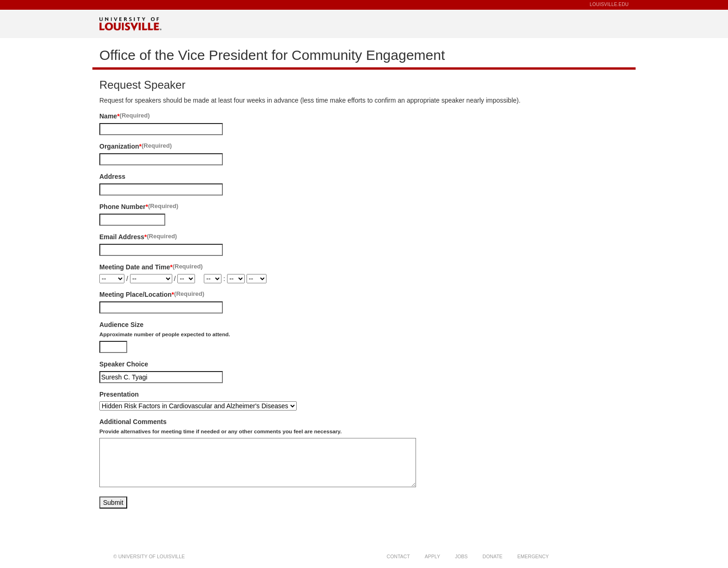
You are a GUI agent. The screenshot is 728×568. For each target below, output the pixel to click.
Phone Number (123, 207)
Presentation (119, 394)
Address (112, 176)
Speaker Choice (124, 364)
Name (108, 116)
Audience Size (165, 329)
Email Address (122, 237)
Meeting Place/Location (136, 294)
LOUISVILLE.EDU (609, 4)
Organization (119, 146)
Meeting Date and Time (135, 267)
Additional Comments (221, 426)
